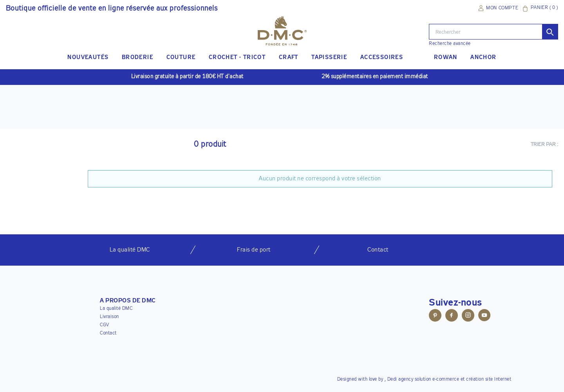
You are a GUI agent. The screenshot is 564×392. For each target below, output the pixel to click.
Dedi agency (400, 379)
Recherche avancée (450, 44)
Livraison (109, 317)
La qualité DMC (116, 309)
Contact (108, 333)
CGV (105, 325)
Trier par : (545, 145)
